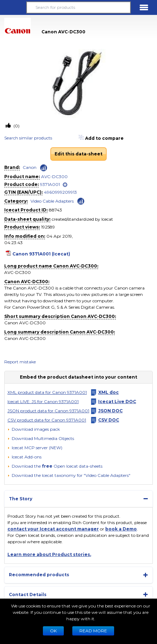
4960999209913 (60, 192)
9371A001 (50, 184)
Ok (53, 631)
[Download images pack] (34, 429)
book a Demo (121, 529)
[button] (13, 7)
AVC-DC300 (54, 177)
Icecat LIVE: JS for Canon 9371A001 (43, 401)
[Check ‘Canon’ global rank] (44, 168)
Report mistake (20, 362)
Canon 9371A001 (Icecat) (41, 254)
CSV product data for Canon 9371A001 (47, 420)
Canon (30, 167)
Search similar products (28, 138)
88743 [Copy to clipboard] (55, 210)
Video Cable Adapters (52, 201)
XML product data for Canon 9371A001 (47, 392)
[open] (65, 185)
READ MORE (93, 631)
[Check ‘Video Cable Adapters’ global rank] (81, 201)
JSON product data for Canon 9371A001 (48, 411)
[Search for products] (78, 7)
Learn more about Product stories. (49, 554)
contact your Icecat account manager (53, 529)
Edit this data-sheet (78, 154)
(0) (16, 126)
